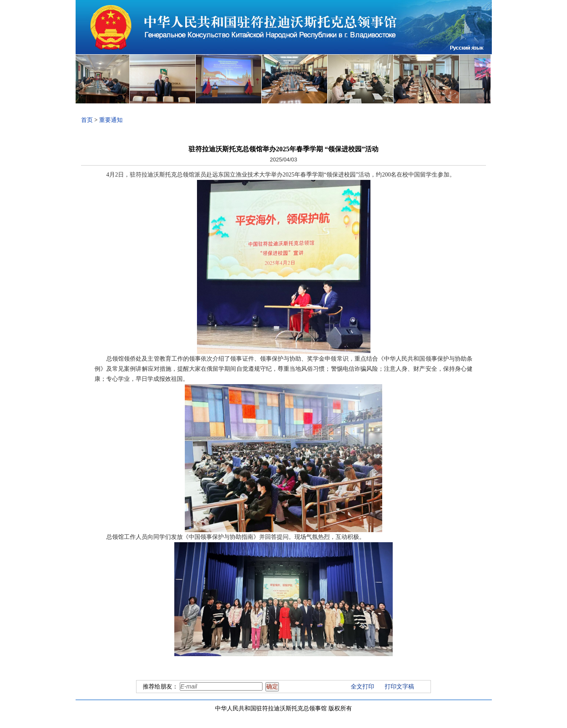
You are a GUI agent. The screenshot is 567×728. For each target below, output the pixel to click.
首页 (87, 120)
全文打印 (362, 687)
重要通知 (111, 120)
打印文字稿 (399, 687)
